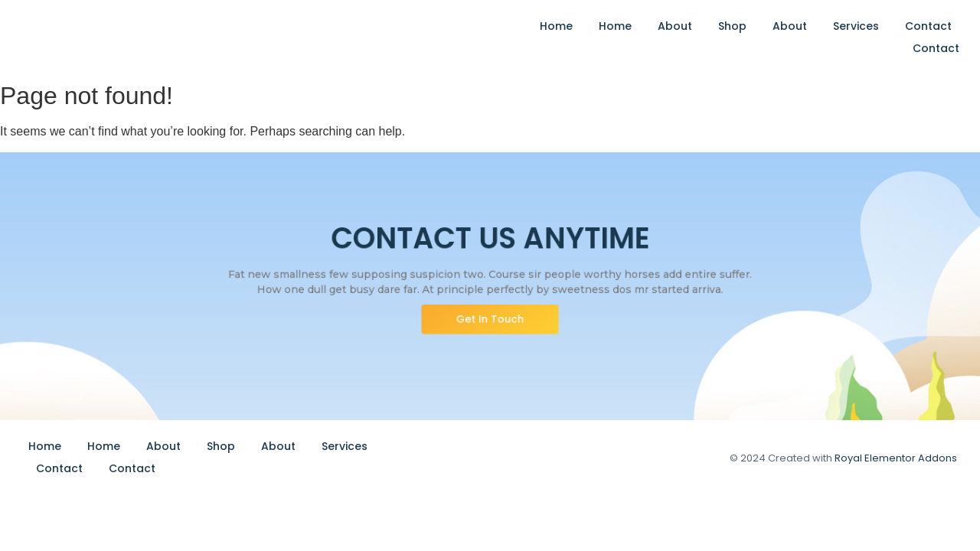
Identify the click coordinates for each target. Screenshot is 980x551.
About (675, 26)
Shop (732, 26)
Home (556, 26)
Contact (928, 26)
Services (856, 26)
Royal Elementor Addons (896, 458)
